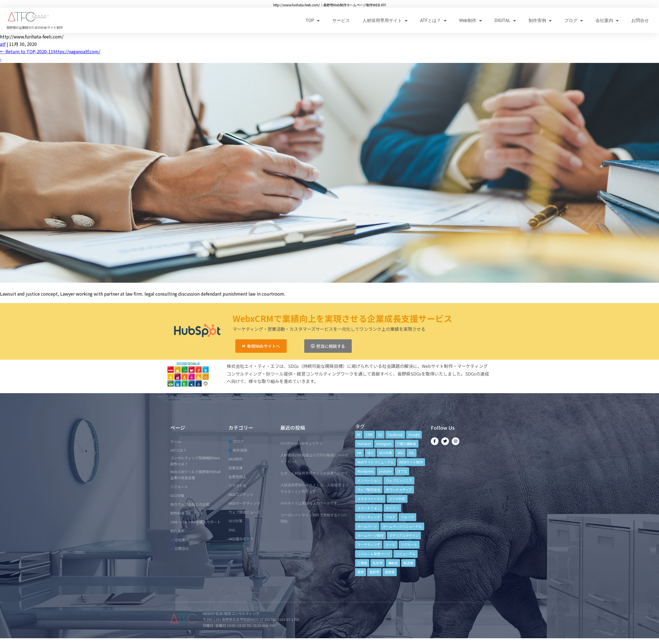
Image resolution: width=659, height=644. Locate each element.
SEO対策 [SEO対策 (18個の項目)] (385, 453)
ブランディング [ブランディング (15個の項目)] (369, 517)
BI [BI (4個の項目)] (359, 435)
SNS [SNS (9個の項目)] (400, 453)
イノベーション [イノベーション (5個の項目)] (369, 480)
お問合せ (640, 20)
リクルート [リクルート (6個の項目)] (409, 544)
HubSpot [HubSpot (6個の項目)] (364, 444)
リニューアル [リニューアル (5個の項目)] (406, 554)
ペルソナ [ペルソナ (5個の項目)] (407, 517)
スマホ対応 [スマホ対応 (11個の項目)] (397, 499)
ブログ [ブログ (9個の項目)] (390, 517)
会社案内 (607, 20)
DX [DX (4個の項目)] (380, 435)
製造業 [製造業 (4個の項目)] (408, 563)
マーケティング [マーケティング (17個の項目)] (369, 544)
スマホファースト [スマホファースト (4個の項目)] (370, 499)
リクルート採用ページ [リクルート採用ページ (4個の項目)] (374, 554)
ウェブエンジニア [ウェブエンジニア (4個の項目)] (399, 480)
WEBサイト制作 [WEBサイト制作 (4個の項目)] (411, 462)
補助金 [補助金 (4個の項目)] (393, 563)
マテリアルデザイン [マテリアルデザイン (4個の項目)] (404, 535)
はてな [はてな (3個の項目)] (402, 471)
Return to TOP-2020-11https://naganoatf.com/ (50, 51)
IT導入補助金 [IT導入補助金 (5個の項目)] (407, 444)
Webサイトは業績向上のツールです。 (311, 503)
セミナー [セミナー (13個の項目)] (392, 508)
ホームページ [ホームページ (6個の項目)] (367, 526)
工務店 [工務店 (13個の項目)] (362, 563)
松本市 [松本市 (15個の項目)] (378, 563)
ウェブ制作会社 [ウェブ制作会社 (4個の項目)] (369, 489)
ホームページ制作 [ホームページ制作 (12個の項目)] (370, 535)
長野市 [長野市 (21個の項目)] (374, 572)
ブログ (574, 20)
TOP (313, 20)
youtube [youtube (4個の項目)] (385, 471)
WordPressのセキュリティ (301, 443)
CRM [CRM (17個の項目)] (369, 435)
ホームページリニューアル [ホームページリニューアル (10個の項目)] (402, 526)
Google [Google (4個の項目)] (414, 435)
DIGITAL (505, 20)
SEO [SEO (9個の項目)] (370, 453)
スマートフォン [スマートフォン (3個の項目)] (369, 508)
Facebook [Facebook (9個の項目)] (395, 435)
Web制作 (470, 20)
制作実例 (540, 20)
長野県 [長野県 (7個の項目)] (390, 572)
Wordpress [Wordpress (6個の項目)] (365, 471)
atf (3, 44)
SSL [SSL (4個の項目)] (412, 453)
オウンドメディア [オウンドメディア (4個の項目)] (399, 489)
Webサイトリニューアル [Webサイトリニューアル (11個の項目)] (375, 462)
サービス (341, 20)
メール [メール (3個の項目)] (390, 544)
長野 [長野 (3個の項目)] (361, 572)
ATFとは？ (433, 20)
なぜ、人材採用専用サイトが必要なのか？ (314, 473)
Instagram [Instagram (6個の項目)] (384, 444)
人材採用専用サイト (385, 20)
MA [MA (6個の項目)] (359, 453)
